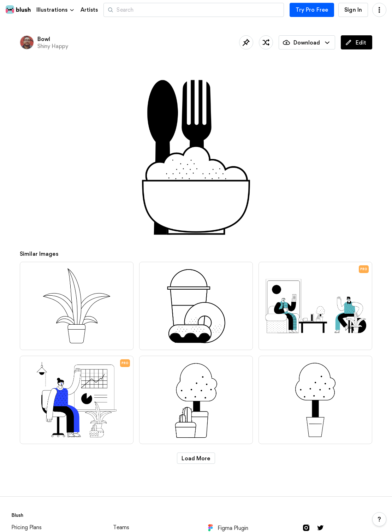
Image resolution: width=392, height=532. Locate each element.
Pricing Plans (27, 527)
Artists (89, 10)
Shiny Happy (53, 46)
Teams (121, 527)
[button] (56, 10)
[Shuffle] (266, 42)
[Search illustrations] (194, 10)
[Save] (246, 42)
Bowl (44, 39)
